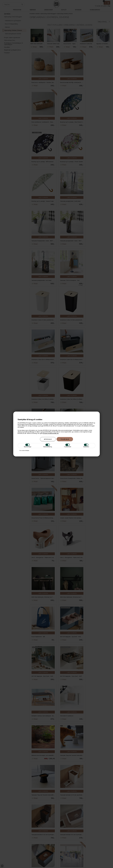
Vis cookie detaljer (24, 450)
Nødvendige (28, 446)
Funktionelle (68, 446)
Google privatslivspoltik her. (51, 433)
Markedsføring (48, 446)
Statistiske (86, 446)
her (33, 432)
